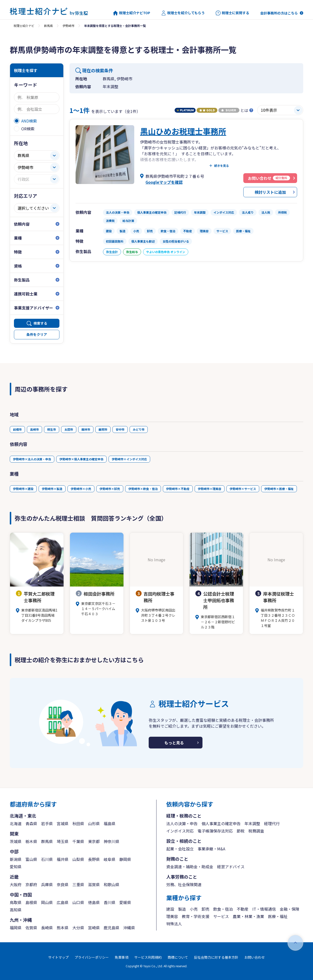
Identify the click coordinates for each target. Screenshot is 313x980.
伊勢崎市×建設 (23, 489)
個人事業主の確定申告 (221, 823)
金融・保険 (290, 909)
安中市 (120, 429)
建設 (170, 909)
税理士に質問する (232, 13)
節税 (241, 831)
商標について (178, 957)
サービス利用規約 (148, 957)
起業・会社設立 (180, 849)
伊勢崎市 (68, 26)
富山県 (31, 859)
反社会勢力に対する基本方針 (216, 957)
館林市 (86, 429)
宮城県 (63, 823)
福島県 (110, 823)
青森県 (31, 823)
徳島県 (94, 902)
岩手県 (47, 823)
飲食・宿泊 (223, 909)
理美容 (172, 916)
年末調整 (252, 823)
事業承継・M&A (211, 849)
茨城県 (16, 841)
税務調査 (256, 831)
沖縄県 (129, 928)
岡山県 (47, 902)
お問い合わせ (255, 957)
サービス (221, 916)
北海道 (16, 823)
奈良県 (63, 884)
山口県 (78, 902)
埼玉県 (63, 841)
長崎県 (47, 928)
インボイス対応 (180, 831)
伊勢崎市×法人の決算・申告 (32, 459)
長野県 (94, 859)
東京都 (94, 841)
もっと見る (174, 743)
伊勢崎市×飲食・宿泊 (143, 489)
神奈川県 (112, 841)
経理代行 (272, 823)
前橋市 (17, 429)
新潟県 (16, 859)
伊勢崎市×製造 (52, 489)
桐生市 (52, 429)
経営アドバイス (231, 867)
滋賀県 (94, 884)
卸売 (205, 909)
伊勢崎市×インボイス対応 (129, 459)
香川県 (110, 902)
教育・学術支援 (196, 916)
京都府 (31, 884)
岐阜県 (110, 859)
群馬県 (48, 26)
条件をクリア (37, 334)
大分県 (78, 928)
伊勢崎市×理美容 (210, 489)
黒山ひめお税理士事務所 (183, 131)
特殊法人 (174, 924)
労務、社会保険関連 (184, 884)
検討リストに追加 (270, 192)
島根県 (31, 902)
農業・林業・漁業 (248, 916)
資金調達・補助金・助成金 (190, 867)
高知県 (16, 910)
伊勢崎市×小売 (81, 489)
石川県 (47, 859)
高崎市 (34, 429)
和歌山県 (112, 884)
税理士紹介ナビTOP (132, 13)
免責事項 (122, 957)
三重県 (78, 884)
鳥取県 (16, 902)
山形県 (94, 823)
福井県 (63, 859)
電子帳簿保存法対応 (215, 831)
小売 (194, 909)
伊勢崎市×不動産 (178, 489)
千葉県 (78, 841)
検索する (40, 323)
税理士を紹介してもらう (183, 13)
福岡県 (16, 928)
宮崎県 (94, 928)
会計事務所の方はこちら (279, 13)
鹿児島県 (112, 928)
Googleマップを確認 (164, 182)
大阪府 (16, 884)
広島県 (63, 902)
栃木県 (31, 841)
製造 (182, 909)
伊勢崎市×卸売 (110, 489)
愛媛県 (125, 902)
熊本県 (63, 928)
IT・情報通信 (264, 909)
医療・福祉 (278, 916)
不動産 (243, 909)
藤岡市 (103, 429)
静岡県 (125, 859)
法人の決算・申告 (182, 823)
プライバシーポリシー (92, 957)
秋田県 (78, 823)
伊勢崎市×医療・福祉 (279, 489)
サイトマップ (58, 957)
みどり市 (139, 429)
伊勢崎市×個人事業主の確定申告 (81, 459)
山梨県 (78, 859)
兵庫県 (47, 884)
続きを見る (222, 166)
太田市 (69, 429)
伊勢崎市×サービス (243, 489)
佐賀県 (31, 928)
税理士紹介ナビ (24, 26)
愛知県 (16, 867)
